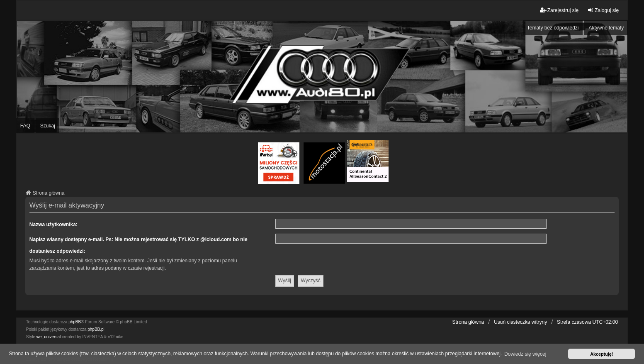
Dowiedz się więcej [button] (525, 354)
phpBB (75, 322)
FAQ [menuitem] (25, 126)
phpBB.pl (96, 329)
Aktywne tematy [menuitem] (606, 28)
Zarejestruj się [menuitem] (559, 10)
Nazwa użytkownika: (53, 225)
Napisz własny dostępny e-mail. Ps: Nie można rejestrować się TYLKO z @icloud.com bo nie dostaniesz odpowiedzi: (139, 245)
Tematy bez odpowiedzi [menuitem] (553, 28)
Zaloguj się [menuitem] (603, 10)
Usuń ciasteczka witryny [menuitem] (520, 322)
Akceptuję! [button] (601, 354)
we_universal (49, 337)
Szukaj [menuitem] (48, 126)
